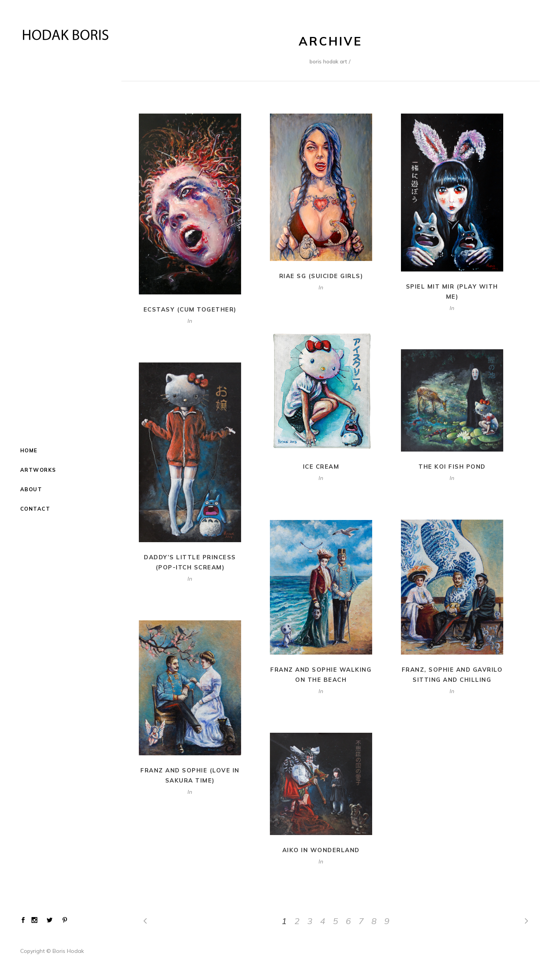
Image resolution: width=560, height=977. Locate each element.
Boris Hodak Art (328, 61)
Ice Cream (321, 467)
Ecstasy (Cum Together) (190, 309)
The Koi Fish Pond (452, 467)
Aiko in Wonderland (321, 850)
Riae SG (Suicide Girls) (321, 276)
